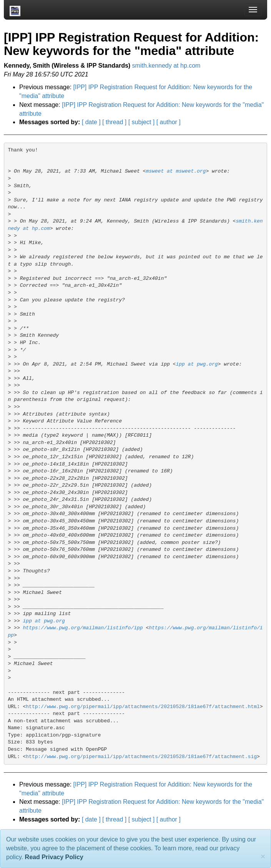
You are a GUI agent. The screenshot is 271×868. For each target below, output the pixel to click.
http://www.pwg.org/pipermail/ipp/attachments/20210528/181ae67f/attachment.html (143, 707)
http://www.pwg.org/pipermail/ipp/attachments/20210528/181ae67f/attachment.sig (141, 757)
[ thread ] (114, 122)
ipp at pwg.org (197, 364)
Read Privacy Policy (54, 857)
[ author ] (169, 122)
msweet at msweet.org (176, 171)
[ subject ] (141, 122)
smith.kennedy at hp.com (166, 66)
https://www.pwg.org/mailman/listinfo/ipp (83, 628)
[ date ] (91, 122)
